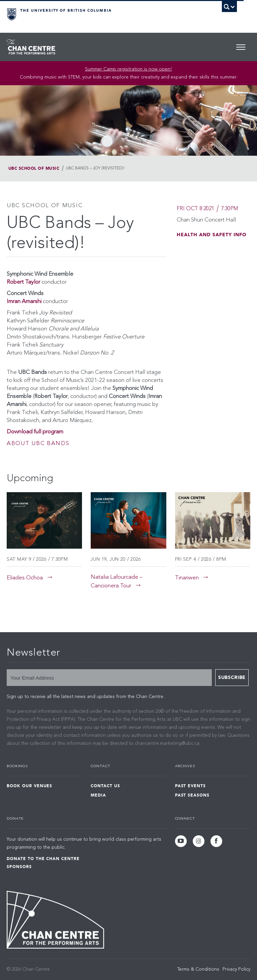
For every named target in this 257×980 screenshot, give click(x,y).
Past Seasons (192, 795)
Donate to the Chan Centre (43, 859)
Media (98, 795)
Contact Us (105, 786)
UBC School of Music (34, 168)
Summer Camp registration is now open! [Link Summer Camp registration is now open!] (128, 69)
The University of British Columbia (105, 14)
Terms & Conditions (198, 969)
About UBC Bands (38, 444)
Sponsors (19, 867)
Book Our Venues (29, 786)
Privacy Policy (236, 969)
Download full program (35, 432)
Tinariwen (187, 578)
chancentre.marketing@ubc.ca (167, 743)
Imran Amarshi (24, 302)
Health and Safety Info (212, 235)
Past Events (191, 786)
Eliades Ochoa (25, 578)
